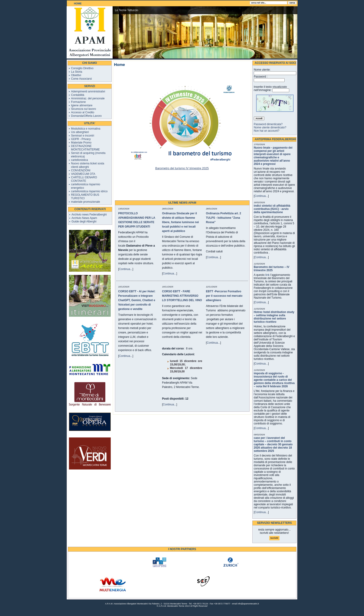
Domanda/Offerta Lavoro (86, 116)
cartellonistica (80, 160)
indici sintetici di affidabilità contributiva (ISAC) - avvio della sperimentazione (272, 209)
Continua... (126, 269)
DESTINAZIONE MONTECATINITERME (85, 148)
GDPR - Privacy (81, 139)
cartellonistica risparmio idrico (89, 191)
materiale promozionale (86, 202)
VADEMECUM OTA (83, 174)
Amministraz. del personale (88, 98)
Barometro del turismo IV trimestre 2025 (182, 168)
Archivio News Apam (84, 218)
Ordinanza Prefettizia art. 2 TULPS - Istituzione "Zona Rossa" (223, 218)
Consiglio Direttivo (82, 68)
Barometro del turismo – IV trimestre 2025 (271, 269)
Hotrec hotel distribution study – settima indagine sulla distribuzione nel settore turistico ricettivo (274, 317)
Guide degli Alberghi (84, 222)
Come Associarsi (81, 79)
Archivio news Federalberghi (89, 215)
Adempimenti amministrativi (88, 91)
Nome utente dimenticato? (270, 127)
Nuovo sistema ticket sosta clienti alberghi (88, 165)
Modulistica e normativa (86, 129)
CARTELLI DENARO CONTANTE (84, 179)
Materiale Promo (81, 143)
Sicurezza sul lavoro (83, 109)
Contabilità (78, 95)
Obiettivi (76, 75)
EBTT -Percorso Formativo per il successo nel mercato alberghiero (224, 296)
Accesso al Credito (83, 112)
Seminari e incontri (83, 136)
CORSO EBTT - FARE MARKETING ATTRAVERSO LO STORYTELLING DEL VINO (182, 296)
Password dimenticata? (268, 124)
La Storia (77, 72)
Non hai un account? (266, 131)
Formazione (78, 102)
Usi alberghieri (80, 132)
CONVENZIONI (81, 170)
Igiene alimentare (82, 105)
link (267, 275)
